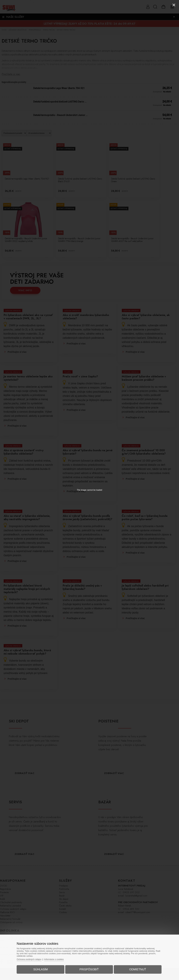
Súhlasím (41, 969)
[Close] (174, 5)
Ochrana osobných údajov (31, 959)
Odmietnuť (137, 969)
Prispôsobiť (89, 969)
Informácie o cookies (56, 959)
